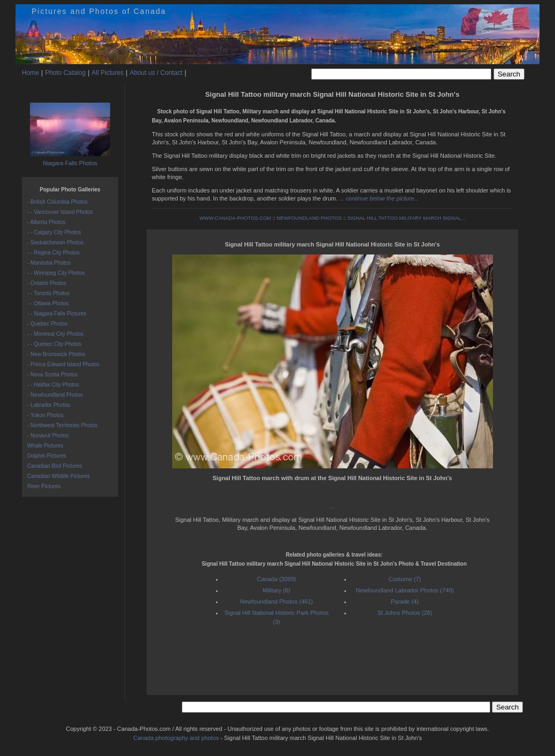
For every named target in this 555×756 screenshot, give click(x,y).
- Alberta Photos (46, 222)
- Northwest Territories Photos (63, 425)
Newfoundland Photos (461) (276, 601)
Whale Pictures (45, 446)
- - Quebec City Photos (54, 344)
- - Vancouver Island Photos (60, 212)
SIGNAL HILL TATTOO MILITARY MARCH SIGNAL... (406, 218)
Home (30, 73)
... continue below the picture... (379, 198)
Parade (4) (405, 601)
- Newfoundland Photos (55, 395)
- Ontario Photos (47, 283)
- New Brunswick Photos (56, 354)
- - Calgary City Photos (54, 232)
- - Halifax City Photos (53, 385)
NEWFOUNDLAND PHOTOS (309, 218)
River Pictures (44, 486)
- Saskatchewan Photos (55, 242)
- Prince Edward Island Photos (63, 364)
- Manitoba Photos (49, 263)
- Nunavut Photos (48, 435)
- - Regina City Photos (53, 253)
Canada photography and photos (176, 738)
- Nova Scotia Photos (52, 375)
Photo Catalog (65, 73)
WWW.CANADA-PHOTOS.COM (235, 218)
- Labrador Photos (49, 405)
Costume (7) (405, 579)
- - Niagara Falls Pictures (57, 314)
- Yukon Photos (45, 415)
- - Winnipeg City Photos (56, 273)
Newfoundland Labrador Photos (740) (404, 590)
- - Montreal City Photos (55, 334)
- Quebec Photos (47, 324)
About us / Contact (156, 73)
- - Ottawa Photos (48, 303)
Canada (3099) (276, 579)
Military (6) (276, 590)
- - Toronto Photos (48, 293)
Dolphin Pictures (47, 456)
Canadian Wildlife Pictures (59, 476)
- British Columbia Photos (57, 202)
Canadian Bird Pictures (55, 466)
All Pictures (107, 73)
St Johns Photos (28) (405, 613)
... (332, 506)
